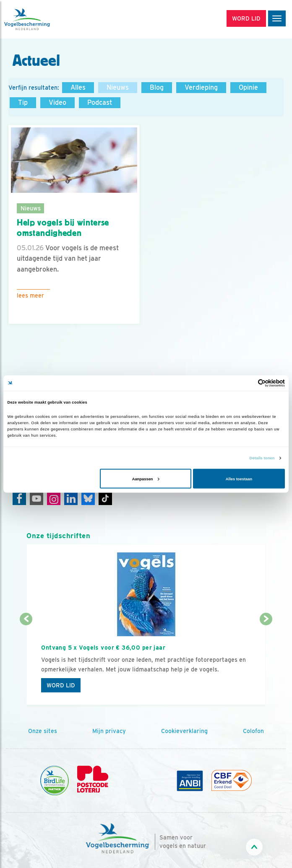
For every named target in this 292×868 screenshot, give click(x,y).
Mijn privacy (109, 731)
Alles (78, 87)
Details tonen (262, 458)
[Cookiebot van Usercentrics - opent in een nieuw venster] (248, 383)
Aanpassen (146, 479)
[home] (42, 19)
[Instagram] (54, 498)
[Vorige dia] (26, 663)
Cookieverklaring (184, 731)
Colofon (253, 731)
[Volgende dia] (266, 663)
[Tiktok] (105, 498)
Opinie (248, 87)
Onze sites (43, 731)
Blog (157, 87)
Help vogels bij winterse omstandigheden (63, 228)
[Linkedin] (71, 498)
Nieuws (118, 87)
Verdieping (201, 87)
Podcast (100, 102)
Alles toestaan (239, 479)
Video (57, 102)
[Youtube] (36, 498)
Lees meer (30, 295)
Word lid (61, 685)
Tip (23, 102)
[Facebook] (19, 498)
